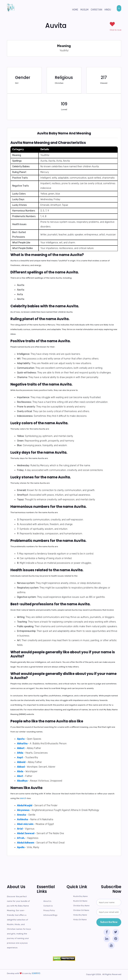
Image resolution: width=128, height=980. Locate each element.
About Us (47, 901)
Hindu (108, 10)
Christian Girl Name (81, 910)
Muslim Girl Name (80, 901)
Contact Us (48, 906)
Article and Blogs (50, 915)
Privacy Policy (49, 911)
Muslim (84, 10)
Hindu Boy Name (80, 915)
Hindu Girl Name (80, 920)
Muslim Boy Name (80, 896)
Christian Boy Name (81, 906)
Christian (96, 10)
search (23, 798)
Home (75, 10)
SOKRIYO (36, 973)
